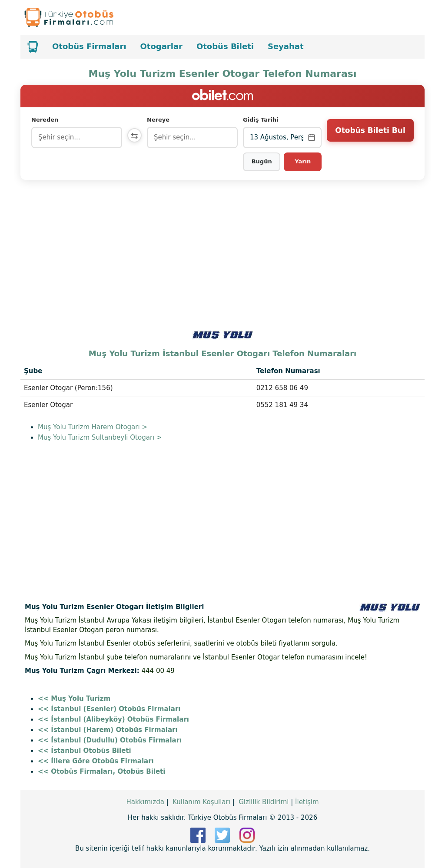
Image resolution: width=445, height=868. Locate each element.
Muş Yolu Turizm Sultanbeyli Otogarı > (100, 437)
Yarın (303, 161)
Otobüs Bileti (225, 46)
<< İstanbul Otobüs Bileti (85, 751)
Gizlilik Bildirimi (264, 802)
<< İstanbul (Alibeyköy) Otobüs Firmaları (113, 719)
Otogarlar (161, 46)
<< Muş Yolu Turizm (74, 699)
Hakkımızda (145, 802)
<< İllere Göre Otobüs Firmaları (96, 761)
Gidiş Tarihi (262, 120)
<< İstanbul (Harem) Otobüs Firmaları (108, 730)
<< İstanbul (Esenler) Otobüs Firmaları (109, 709)
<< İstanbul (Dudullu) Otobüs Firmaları (110, 740)
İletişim (307, 802)
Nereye (160, 120)
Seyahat (286, 46)
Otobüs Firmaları (89, 46)
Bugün (262, 161)
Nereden (45, 120)
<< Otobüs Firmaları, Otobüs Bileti (101, 772)
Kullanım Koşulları (201, 802)
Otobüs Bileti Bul (370, 137)
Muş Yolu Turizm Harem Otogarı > (93, 427)
